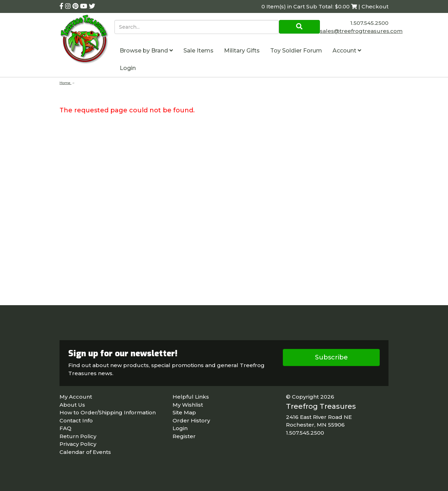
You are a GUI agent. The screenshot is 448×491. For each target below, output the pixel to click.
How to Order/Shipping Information (108, 412)
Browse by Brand (146, 51)
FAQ (65, 428)
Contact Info (76, 420)
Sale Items (198, 51)
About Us (72, 405)
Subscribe (331, 357)
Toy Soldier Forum (296, 51)
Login (128, 68)
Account (347, 51)
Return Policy (78, 436)
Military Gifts (242, 51)
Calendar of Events (85, 452)
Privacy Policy (78, 444)
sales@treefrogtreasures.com (361, 31)
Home (65, 83)
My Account (76, 397)
